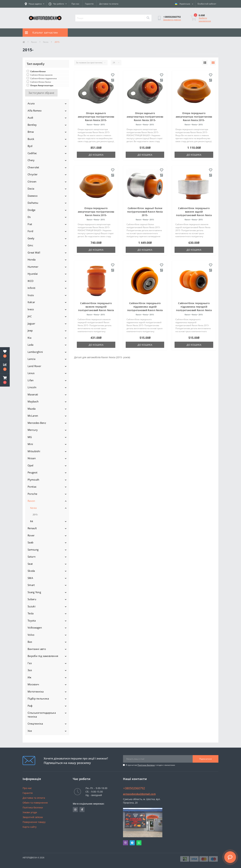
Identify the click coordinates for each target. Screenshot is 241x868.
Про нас (75, 4)
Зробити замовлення (205, 19)
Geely (31, 238)
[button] (5, 380)
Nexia (46, 42)
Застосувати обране (41, 93)
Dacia (31, 189)
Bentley (32, 125)
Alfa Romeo (35, 111)
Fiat (30, 224)
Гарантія (89, 4)
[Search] (148, 18)
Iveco (31, 309)
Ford (30, 231)
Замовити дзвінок (172, 20)
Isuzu (31, 295)
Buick (31, 139)
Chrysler (33, 174)
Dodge (32, 210)
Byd (30, 146)
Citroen (32, 182)
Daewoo (33, 196)
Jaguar (31, 323)
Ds (29, 217)
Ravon (34, 42)
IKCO (31, 281)
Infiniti (31, 288)
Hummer (33, 267)
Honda (32, 259)
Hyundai (33, 274)
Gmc (30, 245)
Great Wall (34, 252)
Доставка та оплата (109, 4)
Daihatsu (33, 203)
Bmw (31, 132)
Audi (30, 118)
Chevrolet (33, 167)
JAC (30, 316)
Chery (31, 160)
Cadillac (32, 153)
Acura (31, 103)
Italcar (31, 302)
